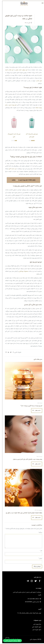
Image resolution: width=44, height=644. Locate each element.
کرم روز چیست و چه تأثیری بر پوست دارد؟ (30, 406)
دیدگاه (39, 532)
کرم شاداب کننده (8, 70)
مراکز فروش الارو (36, 624)
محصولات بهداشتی (22, 271)
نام (40, 551)
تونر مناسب (37, 81)
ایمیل (39, 558)
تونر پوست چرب (11, 105)
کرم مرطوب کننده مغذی (20, 70)
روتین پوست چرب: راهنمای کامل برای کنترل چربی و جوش (26, 459)
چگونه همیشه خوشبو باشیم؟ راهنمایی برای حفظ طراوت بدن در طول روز (23, 513)
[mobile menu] (41, 3)
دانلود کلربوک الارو (35, 630)
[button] (11, 641)
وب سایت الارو (11, 169)
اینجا (15, 180)
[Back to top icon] (6, 639)
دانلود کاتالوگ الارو (35, 627)
